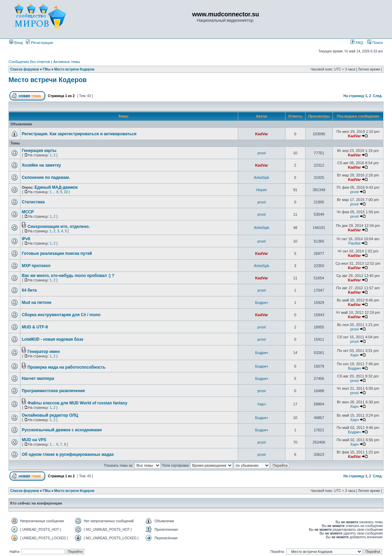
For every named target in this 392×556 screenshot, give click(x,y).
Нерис (262, 190)
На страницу (354, 96)
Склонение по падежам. (46, 177)
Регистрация (39, 43)
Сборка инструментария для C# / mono (61, 315)
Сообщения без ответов (29, 62)
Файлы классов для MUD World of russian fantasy (77, 403)
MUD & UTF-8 (35, 327)
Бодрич (262, 303)
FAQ (357, 43)
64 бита (29, 290)
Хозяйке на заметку (41, 165)
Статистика (33, 202)
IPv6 (26, 239)
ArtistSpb (262, 177)
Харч (354, 355)
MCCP (28, 212)
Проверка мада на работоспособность (67, 367)
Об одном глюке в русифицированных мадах (68, 454)
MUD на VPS (34, 440)
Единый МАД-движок (56, 187)
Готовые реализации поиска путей (57, 253)
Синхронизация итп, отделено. (59, 227)
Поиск (375, 43)
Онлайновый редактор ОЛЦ (50, 415)
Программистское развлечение (53, 391)
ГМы (47, 69)
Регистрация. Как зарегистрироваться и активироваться (79, 134)
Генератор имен (44, 352)
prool (261, 153)
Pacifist (354, 243)
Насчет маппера (38, 379)
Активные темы (67, 62)
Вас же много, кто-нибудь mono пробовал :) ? (68, 276)
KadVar (262, 134)
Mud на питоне (37, 303)
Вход (16, 43)
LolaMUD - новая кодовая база (52, 339)
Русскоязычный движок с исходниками (62, 430)
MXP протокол (36, 266)
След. (378, 96)
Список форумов (25, 69)
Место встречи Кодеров (74, 69)
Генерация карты (39, 151)
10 (66, 192)
